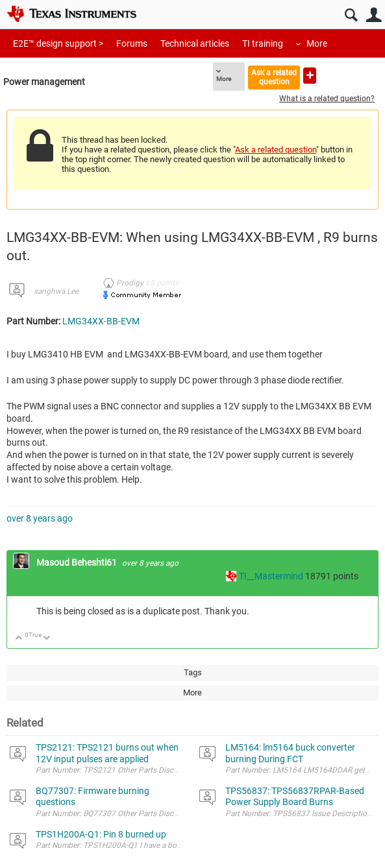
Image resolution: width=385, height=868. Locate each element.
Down (47, 639)
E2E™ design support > (58, 43)
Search (351, 15)
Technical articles (195, 43)
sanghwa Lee (56, 291)
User (374, 15)
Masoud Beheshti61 (78, 562)
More (317, 43)
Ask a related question (274, 77)
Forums (132, 43)
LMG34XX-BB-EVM (101, 321)
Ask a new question (310, 76)
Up (19, 639)
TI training (263, 43)
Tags (193, 672)
